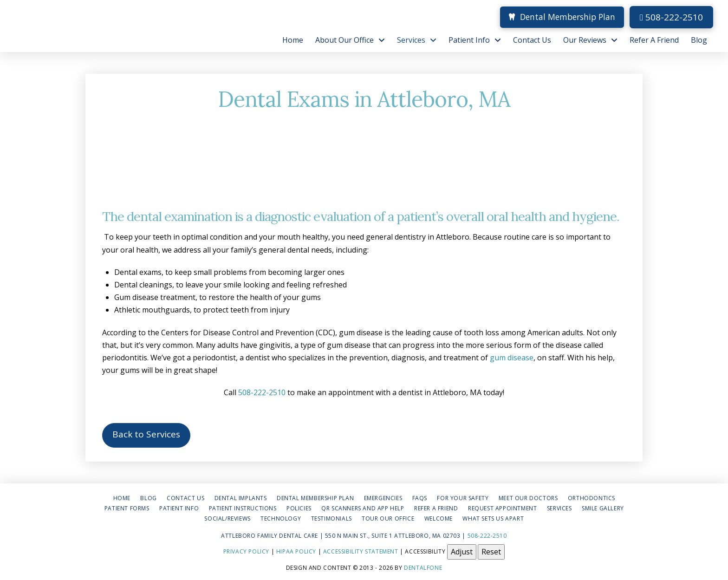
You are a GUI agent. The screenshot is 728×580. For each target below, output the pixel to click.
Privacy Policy (246, 551)
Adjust (462, 552)
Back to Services (146, 434)
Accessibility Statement (361, 551)
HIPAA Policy (296, 551)
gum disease (511, 358)
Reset (491, 552)
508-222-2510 (671, 17)
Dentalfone (423, 568)
